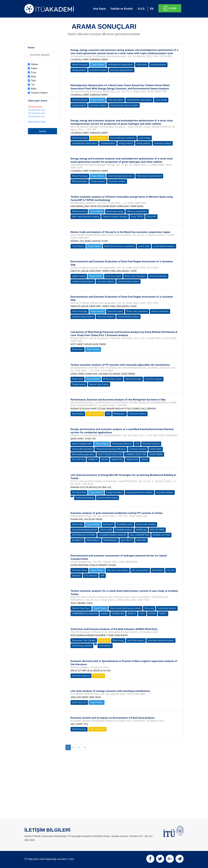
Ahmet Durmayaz (80, 65)
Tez (33, 85)
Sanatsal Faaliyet (39, 93)
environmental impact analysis (124, 105)
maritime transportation (83, 281)
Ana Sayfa (99, 9)
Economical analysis (167, 608)
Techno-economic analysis (115, 217)
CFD (137, 444)
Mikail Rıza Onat (79, 211)
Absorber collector (151, 444)
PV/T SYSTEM (78, 460)
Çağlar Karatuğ (79, 276)
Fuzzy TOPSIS (137, 217)
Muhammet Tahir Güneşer (84, 640)
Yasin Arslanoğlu (80, 311)
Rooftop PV (108, 524)
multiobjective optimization (120, 65)
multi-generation (158, 65)
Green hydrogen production (123, 138)
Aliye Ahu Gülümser (81, 676)
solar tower (142, 65)
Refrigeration (120, 414)
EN (152, 9)
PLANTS (163, 614)
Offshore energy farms (137, 211)
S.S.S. (141, 9)
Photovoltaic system (113, 379)
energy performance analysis (139, 492)
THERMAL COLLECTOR (136, 454)
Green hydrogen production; (121, 176)
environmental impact (107, 498)
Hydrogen (76, 576)
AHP (102, 576)
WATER (105, 460)
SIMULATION (132, 460)
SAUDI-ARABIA (156, 454)
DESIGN (152, 614)
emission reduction (158, 276)
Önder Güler (78, 349)
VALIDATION (117, 460)
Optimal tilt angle (133, 379)
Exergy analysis (98, 181)
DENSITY (132, 614)
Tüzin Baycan (78, 246)
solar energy (161, 100)
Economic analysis (117, 181)
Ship (108, 414)
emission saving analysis (122, 70)
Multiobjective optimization (149, 176)
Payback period (79, 384)
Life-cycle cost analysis (118, 570)
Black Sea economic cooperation (119, 246)
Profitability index (125, 524)
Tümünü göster (35, 107)
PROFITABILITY (93, 540)
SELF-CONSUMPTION (140, 535)
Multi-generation (80, 181)
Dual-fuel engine (113, 276)
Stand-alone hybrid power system (126, 608)
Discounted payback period (84, 530)
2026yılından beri (36, 110)
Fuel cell (170, 570)
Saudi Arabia (156, 449)
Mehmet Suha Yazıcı (81, 608)
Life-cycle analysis (140, 570)
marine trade (144, 246)
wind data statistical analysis (161, 640)
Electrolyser (158, 570)
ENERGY (105, 614)
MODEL (145, 460)
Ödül (33, 80)
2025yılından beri (36, 113)
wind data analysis (136, 640)
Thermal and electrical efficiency (111, 449)
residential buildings (85, 498)
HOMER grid (141, 530)
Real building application (83, 454)
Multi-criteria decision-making (86, 217)
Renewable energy (115, 211)
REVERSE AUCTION (161, 535)
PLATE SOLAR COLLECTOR (110, 454)
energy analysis (126, 143)
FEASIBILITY (77, 540)
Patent (34, 68)
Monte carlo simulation (135, 276)
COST (142, 614)
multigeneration (108, 143)
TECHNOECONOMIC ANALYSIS (113, 535)
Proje (34, 72)
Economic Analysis (137, 414)
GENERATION (118, 614)
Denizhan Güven (79, 570)
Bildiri (34, 89)
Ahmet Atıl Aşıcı (79, 729)
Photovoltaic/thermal (122, 444)
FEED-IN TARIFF (157, 530)
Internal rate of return (99, 384)
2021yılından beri (36, 116)
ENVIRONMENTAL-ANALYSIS (85, 614)
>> (85, 747)
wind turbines (105, 646)
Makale (35, 64)
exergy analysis (79, 70)
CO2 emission (91, 576)
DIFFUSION (141, 540)
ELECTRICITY (127, 540)
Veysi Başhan (78, 414)
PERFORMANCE (110, 540)
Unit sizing (149, 608)
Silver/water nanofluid (82, 449)
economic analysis (98, 70)
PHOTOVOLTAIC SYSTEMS (84, 535)
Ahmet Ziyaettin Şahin (82, 444)
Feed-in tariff (106, 530)
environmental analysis (128, 281)
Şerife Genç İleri (79, 702)
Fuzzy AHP (151, 217)
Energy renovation (114, 492)
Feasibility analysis (124, 530)
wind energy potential (82, 646)
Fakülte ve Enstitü (122, 9)
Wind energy (118, 640)
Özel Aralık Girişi (37, 122)
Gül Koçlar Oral (79, 492)
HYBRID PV (93, 460)
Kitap (33, 76)
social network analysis (164, 246)
